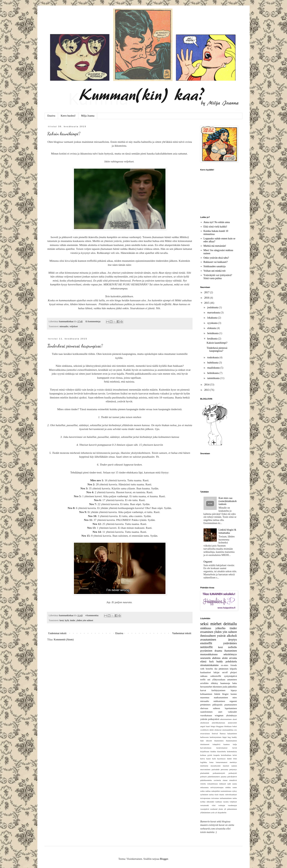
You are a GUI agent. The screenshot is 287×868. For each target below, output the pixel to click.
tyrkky (203, 802)
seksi (204, 624)
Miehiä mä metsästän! (215, 246)
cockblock (204, 730)
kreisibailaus (226, 755)
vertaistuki (205, 805)
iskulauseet (205, 744)
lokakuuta (213, 318)
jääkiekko (232, 687)
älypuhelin (222, 812)
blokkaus (228, 726)
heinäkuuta (213, 333)
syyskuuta (213, 323)
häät (202, 741)
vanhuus (218, 802)
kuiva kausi (205, 759)
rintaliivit (233, 780)
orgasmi (233, 701)
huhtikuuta (213, 363)
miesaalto (64, 326)
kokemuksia (232, 751)
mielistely (204, 766)
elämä (203, 662)
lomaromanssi (222, 762)
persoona (224, 769)
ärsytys (232, 640)
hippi (224, 737)
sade (229, 784)
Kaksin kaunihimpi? (64, 134)
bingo (213, 726)
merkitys (233, 762)
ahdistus (216, 658)
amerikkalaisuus (218, 723)
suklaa (208, 791)
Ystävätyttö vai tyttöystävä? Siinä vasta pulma (218, 277)
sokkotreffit (216, 676)
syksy (235, 791)
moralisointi (216, 766)
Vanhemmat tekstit (182, 633)
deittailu (230, 624)
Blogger (164, 859)
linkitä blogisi (221, 694)
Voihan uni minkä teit (215, 271)
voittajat (222, 805)
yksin (221, 809)
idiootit (209, 741)
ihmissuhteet (208, 636)
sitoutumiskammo (209, 665)
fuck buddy (216, 662)
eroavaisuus (205, 733)
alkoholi (232, 636)
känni (229, 759)
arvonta (233, 658)
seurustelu (205, 658)
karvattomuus (206, 748)
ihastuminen (231, 651)
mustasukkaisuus (209, 654)
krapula (217, 755)
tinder (73, 620)
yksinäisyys (231, 716)
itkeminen (217, 687)
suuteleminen (206, 712)
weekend (214, 809)
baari (208, 726)
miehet (216, 624)
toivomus (215, 798)
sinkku (228, 787)
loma (211, 762)
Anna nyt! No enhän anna (217, 222)
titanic (222, 795)
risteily (203, 784)
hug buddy (232, 737)
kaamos (227, 744)
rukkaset (223, 784)
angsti (203, 726)
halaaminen (232, 733)
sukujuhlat (216, 791)
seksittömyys (230, 654)
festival (215, 733)
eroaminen (207, 632)
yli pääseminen (230, 809)
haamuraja (225, 683)
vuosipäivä (205, 809)
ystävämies (230, 643)
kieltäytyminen (219, 690)
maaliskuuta (214, 368)
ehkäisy (215, 683)
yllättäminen (205, 812)
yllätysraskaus (219, 680)
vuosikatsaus (206, 716)
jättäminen (224, 669)
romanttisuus (213, 784)
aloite (225, 658)
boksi (235, 726)
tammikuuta (214, 378)
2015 (207, 303)
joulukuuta (213, 307)
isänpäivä (216, 744)
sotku (202, 791)
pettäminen (205, 705)
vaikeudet (232, 712)
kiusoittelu (222, 751)
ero (236, 730)
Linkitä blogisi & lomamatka (227, 531)
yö (216, 812)
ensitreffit (206, 643)
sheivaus (204, 708)
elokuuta (212, 328)
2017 (207, 292)
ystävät (221, 636)
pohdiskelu (231, 662)
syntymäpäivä (230, 676)
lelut (235, 759)
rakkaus (204, 676)
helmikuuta (213, 373)
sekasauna (204, 787)
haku (235, 683)
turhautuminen (226, 798)
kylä (67, 620)
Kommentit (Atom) (64, 640)
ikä (216, 669)
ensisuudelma (228, 730)
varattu (226, 802)
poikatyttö (233, 773)
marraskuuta (214, 313)
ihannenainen (231, 741)
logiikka (204, 762)
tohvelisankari (231, 795)
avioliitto (204, 683)
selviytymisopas (217, 787)
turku (235, 798)
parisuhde (216, 769)
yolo (213, 812)
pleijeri (234, 672)
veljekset (74, 326)
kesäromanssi (222, 748)
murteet (226, 766)
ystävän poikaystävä (210, 719)
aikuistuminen (226, 719)
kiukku (213, 751)
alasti (235, 719)
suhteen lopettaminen (225, 708)
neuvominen (205, 769)
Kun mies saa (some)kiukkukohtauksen (228, 501)
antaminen (232, 680)
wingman (219, 716)
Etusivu (51, 116)
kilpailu (233, 669)
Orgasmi (208, 562)
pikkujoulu (218, 705)
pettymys (233, 769)
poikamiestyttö (219, 773)
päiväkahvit (232, 777)
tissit (216, 795)
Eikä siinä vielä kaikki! (215, 227)
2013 (207, 390)
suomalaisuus (226, 791)
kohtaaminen (206, 694)
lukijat (217, 672)
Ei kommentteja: (93, 321)
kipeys (234, 690)
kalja (235, 744)
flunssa (223, 733)
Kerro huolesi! (68, 116)
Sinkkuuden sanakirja (215, 266)
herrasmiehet (206, 687)
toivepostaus (205, 798)
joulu (225, 687)
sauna (235, 784)
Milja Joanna (88, 116)
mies (235, 698)
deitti (211, 730)
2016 (207, 298)
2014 (207, 385)
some (235, 787)
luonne (234, 694)
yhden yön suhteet (85, 620)
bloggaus (220, 726)
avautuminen (208, 640)
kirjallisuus (205, 751)
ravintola (217, 780)
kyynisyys (221, 759)
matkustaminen (221, 698)
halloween (204, 737)
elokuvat (218, 730)
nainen (234, 766)
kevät (235, 748)
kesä (61, 620)
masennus (205, 698)
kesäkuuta (213, 339)
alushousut (205, 723)
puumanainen (231, 705)
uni (209, 680)
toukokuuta (213, 357)
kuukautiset (206, 672)
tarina (211, 795)
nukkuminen (219, 701)
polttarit (203, 777)
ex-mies (225, 665)
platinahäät (205, 773)
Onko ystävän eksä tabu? (216, 258)
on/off (225, 672)
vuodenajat (232, 805)
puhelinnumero (214, 777)
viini (214, 805)
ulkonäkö (210, 802)
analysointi (232, 723)
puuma (224, 777)
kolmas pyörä (206, 755)
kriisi (235, 755)
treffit (203, 680)
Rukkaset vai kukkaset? (216, 262)
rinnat (225, 780)
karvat (203, 690)
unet (220, 712)
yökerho (220, 628)
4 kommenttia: (92, 615)
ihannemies (219, 741)
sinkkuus (206, 628)
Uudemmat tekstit (57, 633)
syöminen (204, 795)
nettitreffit (206, 647)
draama (218, 651)
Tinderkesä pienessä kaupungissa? (75, 346)
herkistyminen (216, 737)
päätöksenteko (206, 780)
